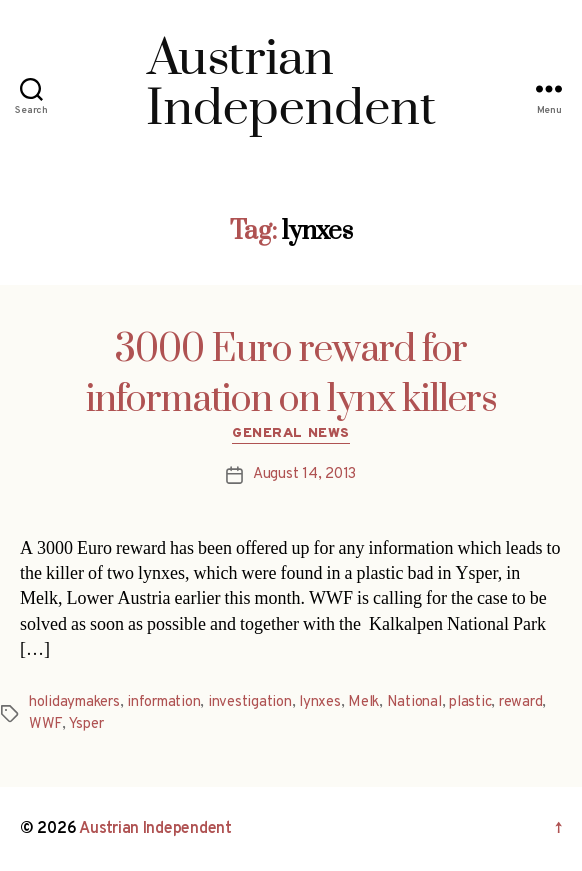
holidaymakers (74, 702)
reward (520, 702)
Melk (363, 702)
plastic (470, 702)
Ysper (86, 724)
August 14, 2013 (304, 474)
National (414, 702)
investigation (250, 702)
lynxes (319, 702)
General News (290, 433)
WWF (45, 724)
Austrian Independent (155, 829)
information (163, 702)
